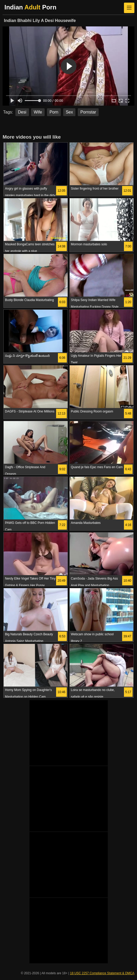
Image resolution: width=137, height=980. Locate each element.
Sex (69, 112)
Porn (54, 112)
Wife (38, 112)
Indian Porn (30, 7)
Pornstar (88, 112)
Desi (22, 112)
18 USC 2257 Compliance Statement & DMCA (102, 973)
